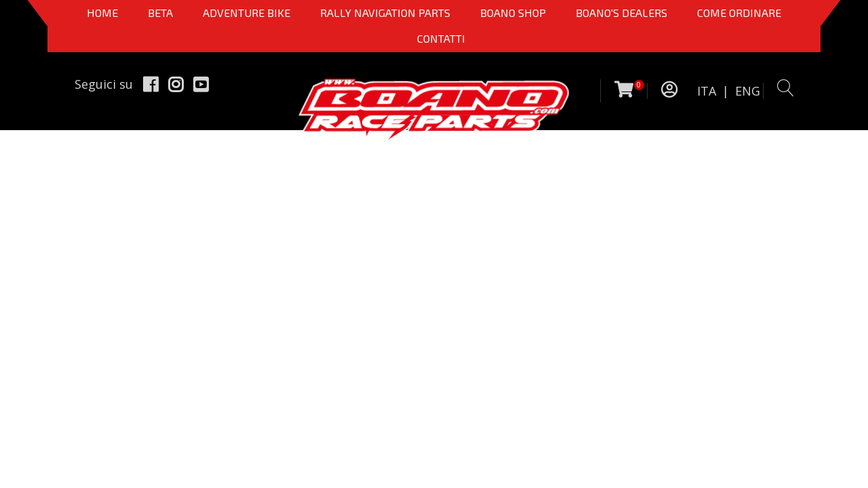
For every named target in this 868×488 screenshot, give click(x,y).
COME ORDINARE (739, 13)
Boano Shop (513, 13)
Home (102, 13)
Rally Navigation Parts (385, 13)
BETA (160, 13)
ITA (707, 91)
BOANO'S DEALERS (622, 13)
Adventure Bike (246, 13)
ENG (748, 91)
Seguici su (104, 84)
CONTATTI (441, 38)
